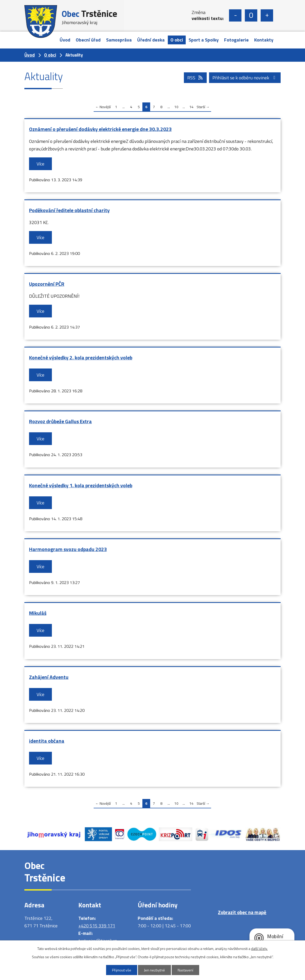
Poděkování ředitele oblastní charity (69, 210)
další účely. (259, 948)
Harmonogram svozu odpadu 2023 (68, 549)
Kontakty (264, 40)
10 (176, 107)
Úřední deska (151, 40)
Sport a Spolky (204, 40)
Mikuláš (38, 613)
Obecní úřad (88, 40)
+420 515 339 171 (97, 926)
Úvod (65, 40)
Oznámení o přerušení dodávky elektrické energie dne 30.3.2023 (100, 129)
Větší (267, 15)
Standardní (251, 15)
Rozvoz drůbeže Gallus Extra (60, 421)
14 (191, 107)
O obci (177, 40)
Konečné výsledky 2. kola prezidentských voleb (81, 358)
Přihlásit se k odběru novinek (245, 78)
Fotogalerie (236, 40)
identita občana (47, 741)
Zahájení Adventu (49, 677)
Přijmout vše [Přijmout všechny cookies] (122, 970)
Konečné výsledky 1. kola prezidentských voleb (81, 485)
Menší (235, 15)
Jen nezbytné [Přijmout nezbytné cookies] (154, 970)
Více (40, 164)
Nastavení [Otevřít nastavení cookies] (185, 970)
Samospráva (119, 40)
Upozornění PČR (47, 284)
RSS (195, 78)
